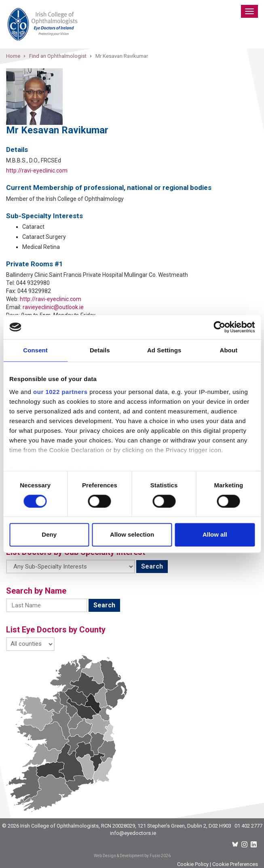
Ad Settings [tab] (164, 350)
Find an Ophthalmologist (58, 56)
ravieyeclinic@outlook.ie (53, 307)
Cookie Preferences (235, 864)
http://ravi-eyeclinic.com (37, 171)
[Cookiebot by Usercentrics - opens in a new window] (219, 327)
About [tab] (228, 350)
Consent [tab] (35, 350)
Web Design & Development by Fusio (127, 856)
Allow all (215, 535)
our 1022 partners (60, 392)
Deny (49, 535)
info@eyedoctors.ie (133, 833)
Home (13, 56)
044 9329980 (33, 283)
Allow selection (132, 535)
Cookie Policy (193, 864)
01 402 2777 (248, 826)
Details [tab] (100, 350)
